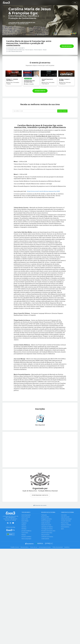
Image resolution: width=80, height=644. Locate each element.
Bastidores (67, 547)
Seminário (24, 527)
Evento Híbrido (25, 521)
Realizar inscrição (67, 46)
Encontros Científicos (26, 537)
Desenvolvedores (65, 527)
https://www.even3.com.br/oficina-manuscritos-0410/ (43, 191)
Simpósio (24, 525)
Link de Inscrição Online (47, 533)
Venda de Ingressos (46, 521)
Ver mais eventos (40, 91)
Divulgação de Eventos (46, 519)
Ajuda (62, 529)
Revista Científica (45, 517)
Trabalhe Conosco (15, 547)
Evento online (25, 519)
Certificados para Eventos (47, 537)
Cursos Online (25, 533)
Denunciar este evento (40, 505)
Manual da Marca (25, 547)
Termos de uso (34, 547)
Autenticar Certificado (66, 525)
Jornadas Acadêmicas (26, 531)
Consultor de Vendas (66, 521)
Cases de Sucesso (65, 517)
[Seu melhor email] (35, 111)
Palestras (24, 535)
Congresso (24, 523)
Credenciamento (45, 539)
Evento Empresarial (26, 515)
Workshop (24, 529)
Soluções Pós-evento (46, 525)
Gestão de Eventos (46, 523)
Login (75, 3)
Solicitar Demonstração (66, 519)
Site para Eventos (45, 535)
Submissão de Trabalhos (47, 527)
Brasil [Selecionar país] (10, 534)
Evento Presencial (26, 517)
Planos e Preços (65, 523)
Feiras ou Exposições (26, 539)
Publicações (44, 515)
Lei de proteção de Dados (45, 547)
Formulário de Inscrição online (48, 531)
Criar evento (64, 515)
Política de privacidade (58, 547)
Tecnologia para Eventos (47, 529)
